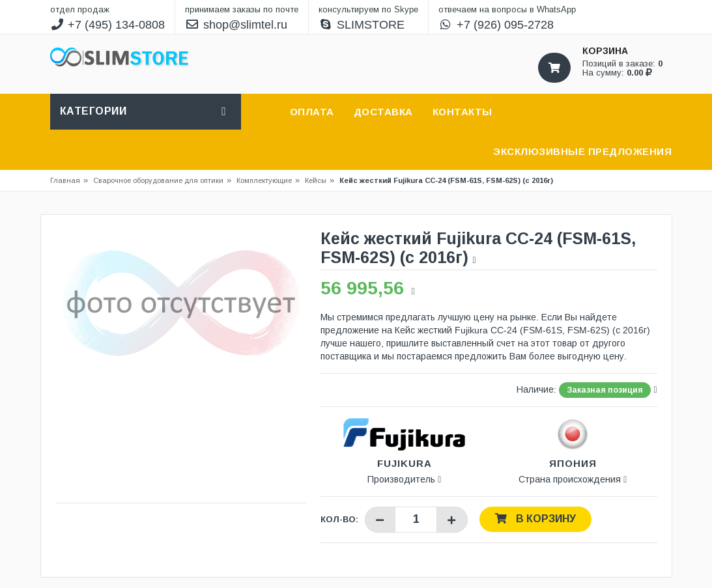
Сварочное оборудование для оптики (162, 180)
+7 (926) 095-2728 (496, 25)
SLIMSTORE (362, 25)
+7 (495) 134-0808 (108, 25)
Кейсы (316, 180)
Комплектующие (264, 180)
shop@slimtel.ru (236, 25)
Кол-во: (339, 519)
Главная (65, 180)
